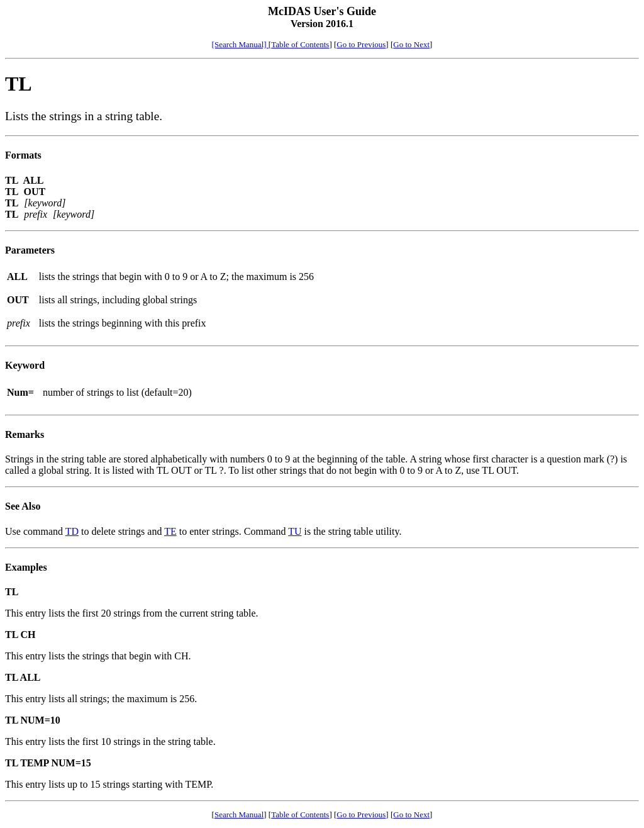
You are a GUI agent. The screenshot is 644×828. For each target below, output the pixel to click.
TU (295, 531)
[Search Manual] (240, 44)
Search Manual (239, 814)
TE (170, 531)
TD (72, 531)
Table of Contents (300, 44)
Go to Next (411, 44)
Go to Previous (361, 44)
